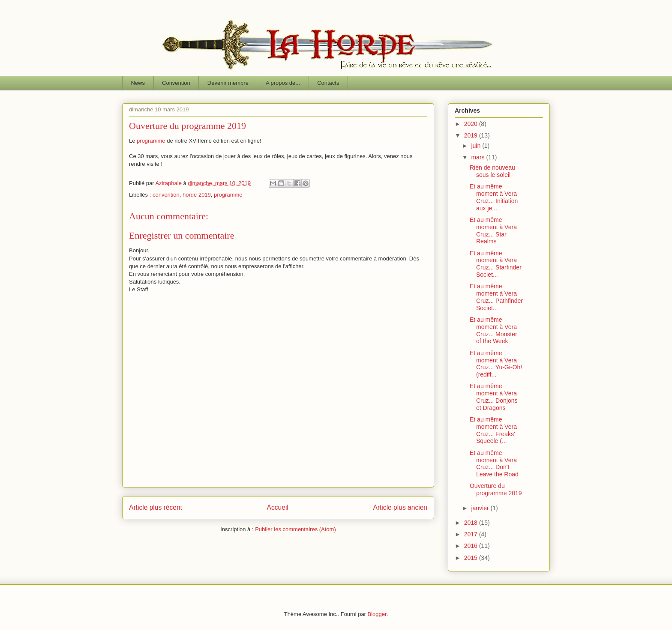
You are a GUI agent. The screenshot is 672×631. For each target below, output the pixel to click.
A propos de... (283, 83)
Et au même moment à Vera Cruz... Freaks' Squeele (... (493, 430)
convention (166, 195)
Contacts (328, 83)
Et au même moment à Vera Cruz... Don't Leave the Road (494, 464)
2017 (472, 534)
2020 (472, 124)
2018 (472, 523)
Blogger (377, 614)
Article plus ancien (400, 507)
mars (478, 157)
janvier (481, 508)
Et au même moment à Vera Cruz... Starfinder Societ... (496, 264)
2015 (472, 558)
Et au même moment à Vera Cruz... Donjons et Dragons (493, 397)
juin (477, 146)
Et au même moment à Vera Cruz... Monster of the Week (493, 330)
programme (151, 141)
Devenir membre (228, 83)
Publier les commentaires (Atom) (295, 529)
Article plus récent (156, 507)
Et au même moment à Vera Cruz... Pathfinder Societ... (496, 297)
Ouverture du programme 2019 (496, 489)
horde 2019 (197, 195)
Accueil (278, 507)
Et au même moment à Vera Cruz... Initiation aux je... (494, 197)
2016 (472, 546)
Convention (176, 83)
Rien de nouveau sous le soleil (492, 171)
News (138, 83)
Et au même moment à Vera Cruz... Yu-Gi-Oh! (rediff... (496, 364)
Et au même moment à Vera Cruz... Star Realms (493, 230)
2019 (472, 135)
